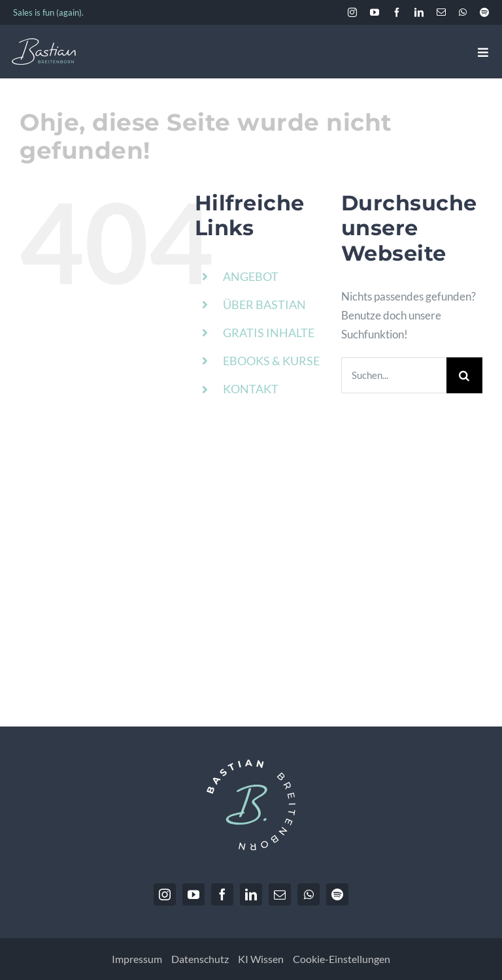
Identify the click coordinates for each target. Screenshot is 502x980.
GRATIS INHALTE (269, 333)
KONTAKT (251, 389)
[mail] (441, 12)
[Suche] (464, 375)
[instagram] (352, 12)
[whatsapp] (463, 12)
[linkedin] (419, 12)
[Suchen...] (394, 375)
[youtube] (375, 12)
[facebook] (397, 12)
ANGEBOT (251, 276)
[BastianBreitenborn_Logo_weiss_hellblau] (44, 43)
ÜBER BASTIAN (264, 304)
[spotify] (484, 12)
